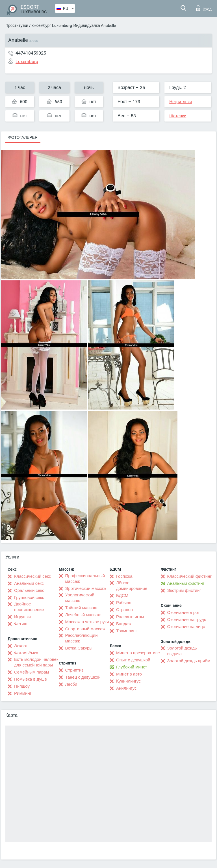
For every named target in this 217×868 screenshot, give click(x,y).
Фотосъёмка (26, 653)
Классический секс (32, 576)
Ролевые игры (130, 617)
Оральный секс (29, 590)
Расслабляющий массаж (82, 638)
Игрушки (22, 617)
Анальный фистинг (186, 583)
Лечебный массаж (83, 615)
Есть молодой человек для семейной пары (36, 662)
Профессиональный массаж (85, 579)
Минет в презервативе (138, 653)
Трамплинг (127, 631)
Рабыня (124, 603)
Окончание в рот (184, 612)
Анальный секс (29, 583)
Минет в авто (129, 674)
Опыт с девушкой (133, 660)
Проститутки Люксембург (28, 25)
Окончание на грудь (187, 620)
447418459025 (31, 53)
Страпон (124, 610)
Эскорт (21, 646)
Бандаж (124, 624)
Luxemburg (62, 25)
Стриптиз (74, 670)
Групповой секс (29, 598)
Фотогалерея (23, 137)
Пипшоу (22, 686)
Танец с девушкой (83, 677)
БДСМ (122, 596)
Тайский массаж (81, 608)
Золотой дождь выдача (182, 651)
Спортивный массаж (85, 629)
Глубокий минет (132, 667)
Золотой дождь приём (189, 661)
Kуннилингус (128, 681)
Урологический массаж (80, 598)
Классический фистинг (189, 576)
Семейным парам (32, 672)
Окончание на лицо (186, 627)
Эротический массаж (86, 588)
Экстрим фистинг (184, 590)
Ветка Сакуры (79, 648)
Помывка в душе (31, 679)
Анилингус (126, 688)
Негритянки (181, 102)
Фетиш (21, 624)
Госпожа (124, 576)
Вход (204, 8)
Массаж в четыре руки (87, 622)
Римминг (23, 693)
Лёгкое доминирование (132, 586)
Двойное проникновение (29, 607)
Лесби (71, 684)
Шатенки (178, 116)
